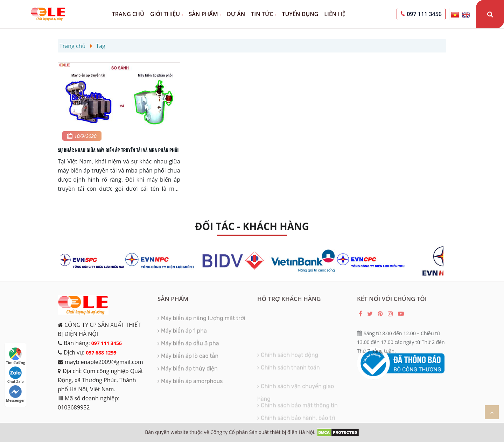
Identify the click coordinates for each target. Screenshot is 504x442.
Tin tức (263, 14)
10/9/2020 (82, 136)
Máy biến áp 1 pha (184, 336)
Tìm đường (15, 356)
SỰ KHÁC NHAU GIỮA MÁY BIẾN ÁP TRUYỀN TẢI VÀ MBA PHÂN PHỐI (118, 150)
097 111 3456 (424, 14)
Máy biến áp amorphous (192, 387)
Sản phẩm (205, 14)
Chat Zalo (16, 375)
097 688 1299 (101, 353)
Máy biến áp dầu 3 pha (190, 349)
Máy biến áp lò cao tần (190, 361)
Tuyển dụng (300, 14)
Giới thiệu (166, 14)
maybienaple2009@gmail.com (104, 362)
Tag (100, 46)
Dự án (236, 14)
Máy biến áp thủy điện (189, 374)
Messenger (15, 394)
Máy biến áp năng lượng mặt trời (203, 324)
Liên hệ (335, 14)
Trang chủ (128, 14)
